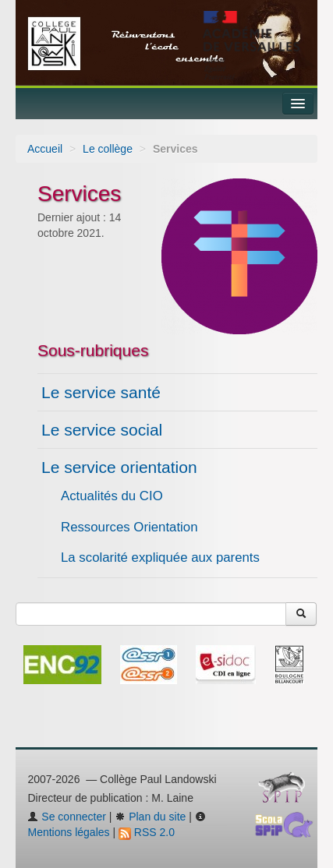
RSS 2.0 (147, 832)
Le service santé (101, 392)
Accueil (45, 149)
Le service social (102, 430)
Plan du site (150, 817)
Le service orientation (119, 467)
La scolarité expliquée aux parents (160, 557)
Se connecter (66, 817)
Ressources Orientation (129, 527)
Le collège (108, 149)
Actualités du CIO (112, 496)
